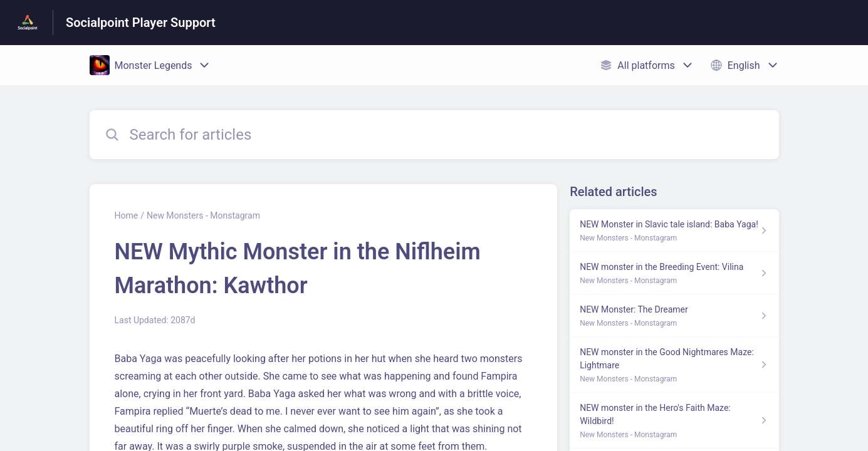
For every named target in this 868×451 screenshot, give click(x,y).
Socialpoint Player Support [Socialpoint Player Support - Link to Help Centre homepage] (141, 23)
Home (127, 215)
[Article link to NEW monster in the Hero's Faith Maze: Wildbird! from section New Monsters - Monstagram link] (674, 421)
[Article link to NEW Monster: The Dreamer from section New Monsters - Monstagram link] (674, 316)
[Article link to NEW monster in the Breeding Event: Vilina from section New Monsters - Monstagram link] (674, 273)
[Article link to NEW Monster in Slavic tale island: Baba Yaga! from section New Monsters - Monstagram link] (674, 231)
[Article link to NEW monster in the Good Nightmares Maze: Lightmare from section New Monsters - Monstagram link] (674, 365)
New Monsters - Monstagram (203, 215)
